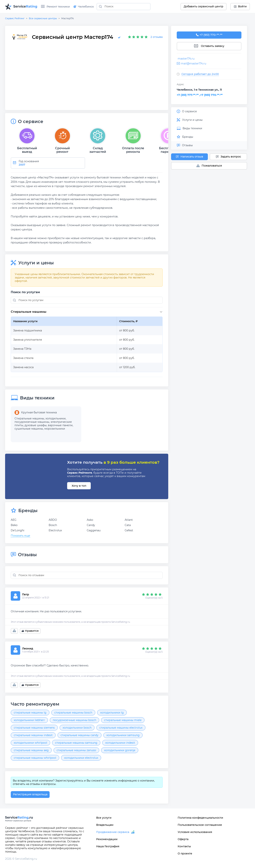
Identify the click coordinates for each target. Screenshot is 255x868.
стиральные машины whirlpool (35, 758)
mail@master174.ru (194, 63)
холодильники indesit (120, 743)
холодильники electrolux (81, 758)
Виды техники (189, 128)
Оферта (183, 839)
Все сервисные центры (43, 18)
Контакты (184, 846)
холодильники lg (112, 713)
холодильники (56, 418)
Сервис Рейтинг (15, 18)
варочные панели (60, 425)
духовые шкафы (36, 425)
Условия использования (195, 832)
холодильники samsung (123, 735)
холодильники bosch (77, 728)
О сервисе (187, 111)
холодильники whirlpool (30, 743)
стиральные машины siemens (34, 728)
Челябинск (84, 7)
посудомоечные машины (32, 422)
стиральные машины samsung (76, 743)
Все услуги (104, 818)
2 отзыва (157, 37)
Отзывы (185, 145)
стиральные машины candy (79, 735)
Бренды (185, 137)
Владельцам (105, 825)
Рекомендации (107, 839)
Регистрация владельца (30, 794)
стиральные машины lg (30, 713)
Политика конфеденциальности (200, 818)
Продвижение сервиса (113, 832)
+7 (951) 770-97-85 (209, 35)
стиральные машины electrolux (121, 728)
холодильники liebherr (29, 720)
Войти (240, 6)
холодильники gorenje (120, 750)
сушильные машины (29, 429)
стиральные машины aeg (31, 750)
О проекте (185, 853)
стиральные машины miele (123, 720)
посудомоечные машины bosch (75, 720)
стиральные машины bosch (73, 713)
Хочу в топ (79, 486)
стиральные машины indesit (33, 735)
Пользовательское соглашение (200, 825)
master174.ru (186, 59)
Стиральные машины (29, 418)
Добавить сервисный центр (204, 6)
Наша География (108, 846)
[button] (87, 312)
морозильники (55, 429)
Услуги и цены (190, 120)
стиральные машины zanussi (76, 750)
